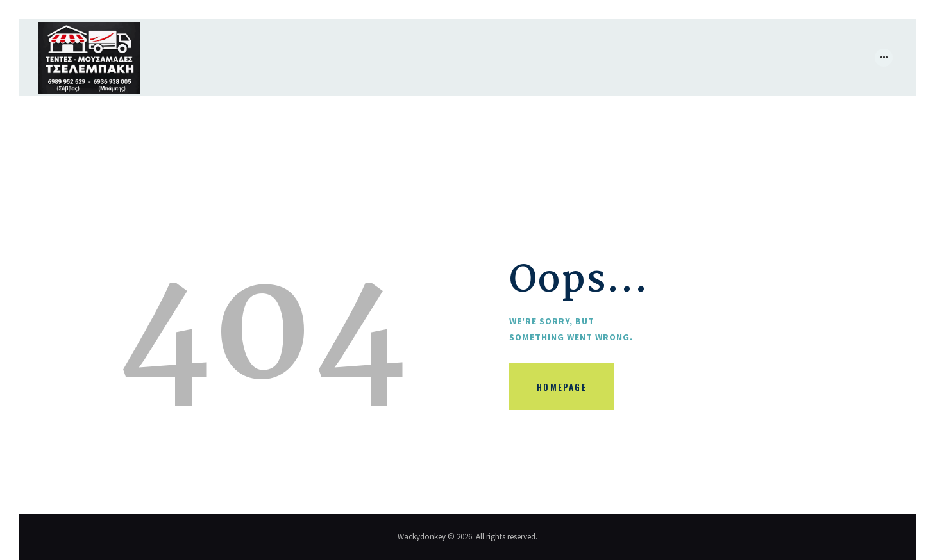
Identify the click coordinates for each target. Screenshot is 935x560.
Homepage (562, 387)
